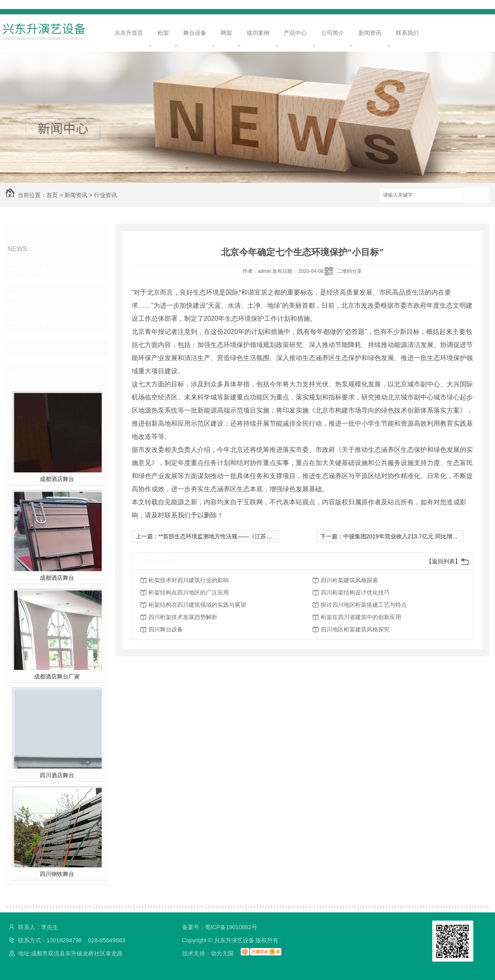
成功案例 (258, 33)
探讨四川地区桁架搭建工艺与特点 (364, 605)
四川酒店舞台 (57, 775)
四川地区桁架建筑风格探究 (355, 629)
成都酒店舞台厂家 (57, 676)
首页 (52, 195)
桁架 (163, 33)
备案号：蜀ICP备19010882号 (220, 927)
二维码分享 (349, 271)
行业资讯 (105, 195)
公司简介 (333, 33)
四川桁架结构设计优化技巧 (355, 592)
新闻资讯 (370, 33)
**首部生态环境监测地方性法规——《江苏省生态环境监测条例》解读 (247, 536)
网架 (226, 33)
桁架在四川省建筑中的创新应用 (361, 617)
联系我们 (407, 33)
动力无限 (222, 953)
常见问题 (33, 322)
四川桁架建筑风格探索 (349, 580)
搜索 (475, 196)
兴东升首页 (129, 33)
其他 (25, 348)
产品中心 (295, 33)
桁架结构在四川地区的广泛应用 (189, 592)
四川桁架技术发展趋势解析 (183, 617)
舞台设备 (195, 33)
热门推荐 (33, 374)
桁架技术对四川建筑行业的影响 (189, 580)
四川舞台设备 (166, 629)
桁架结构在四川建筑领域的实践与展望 (197, 605)
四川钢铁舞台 (57, 874)
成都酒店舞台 (57, 479)
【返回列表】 (443, 561)
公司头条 (33, 269)
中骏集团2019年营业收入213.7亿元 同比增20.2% (406, 536)
